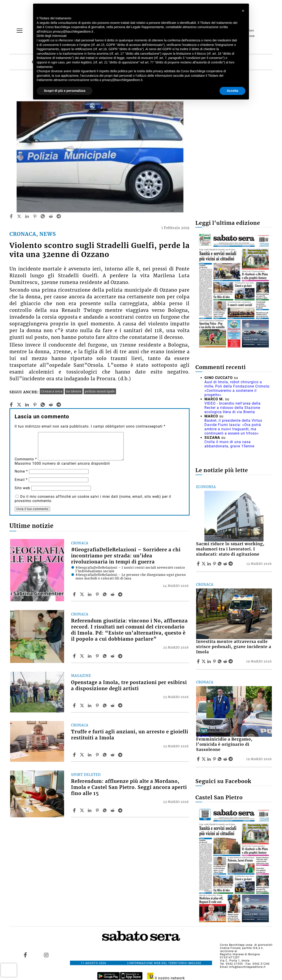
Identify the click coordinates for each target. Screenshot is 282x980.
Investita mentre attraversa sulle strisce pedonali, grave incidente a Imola (234, 647)
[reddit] (51, 216)
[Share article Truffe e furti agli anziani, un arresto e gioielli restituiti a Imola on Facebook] (75, 755)
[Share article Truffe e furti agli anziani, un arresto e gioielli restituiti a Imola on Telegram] (121, 755)
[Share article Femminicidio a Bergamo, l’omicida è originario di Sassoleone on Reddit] (226, 759)
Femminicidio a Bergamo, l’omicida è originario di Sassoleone (224, 744)
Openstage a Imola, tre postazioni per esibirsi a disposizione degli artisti (129, 686)
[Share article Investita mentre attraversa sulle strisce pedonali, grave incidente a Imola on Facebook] (199, 661)
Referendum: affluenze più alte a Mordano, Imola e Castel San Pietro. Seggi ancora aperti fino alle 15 (129, 787)
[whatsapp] (43, 216)
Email (21, 480)
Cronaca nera (52, 391)
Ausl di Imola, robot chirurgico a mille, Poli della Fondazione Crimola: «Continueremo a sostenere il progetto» (237, 388)
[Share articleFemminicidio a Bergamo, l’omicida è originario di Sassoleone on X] (204, 759)
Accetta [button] (232, 91)
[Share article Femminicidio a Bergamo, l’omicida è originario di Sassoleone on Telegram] (231, 759)
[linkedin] (27, 216)
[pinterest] (35, 216)
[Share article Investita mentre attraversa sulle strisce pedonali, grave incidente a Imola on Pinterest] (215, 661)
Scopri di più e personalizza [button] (65, 91)
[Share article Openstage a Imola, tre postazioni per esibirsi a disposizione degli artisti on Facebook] (75, 705)
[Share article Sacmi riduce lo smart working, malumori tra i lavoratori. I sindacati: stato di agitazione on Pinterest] (215, 564)
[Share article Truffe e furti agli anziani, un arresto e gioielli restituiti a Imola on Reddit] (113, 755)
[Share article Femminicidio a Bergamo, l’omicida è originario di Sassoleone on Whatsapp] (220, 759)
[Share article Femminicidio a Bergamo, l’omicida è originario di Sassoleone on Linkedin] (210, 759)
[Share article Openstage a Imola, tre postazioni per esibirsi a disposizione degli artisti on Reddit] (113, 705)
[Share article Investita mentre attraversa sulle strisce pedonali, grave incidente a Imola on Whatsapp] (220, 661)
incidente (74, 391)
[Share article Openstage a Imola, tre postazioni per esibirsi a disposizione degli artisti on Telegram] (121, 705)
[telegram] (59, 216)
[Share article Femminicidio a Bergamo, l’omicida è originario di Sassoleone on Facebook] (199, 759)
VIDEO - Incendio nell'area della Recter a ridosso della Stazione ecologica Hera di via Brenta (233, 408)
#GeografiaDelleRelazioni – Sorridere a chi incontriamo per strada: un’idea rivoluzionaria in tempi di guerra (126, 556)
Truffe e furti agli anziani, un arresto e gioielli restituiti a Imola (130, 735)
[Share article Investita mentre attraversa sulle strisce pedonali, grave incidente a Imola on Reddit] (226, 661)
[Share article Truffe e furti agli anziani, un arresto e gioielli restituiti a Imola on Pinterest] (98, 755)
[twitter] (19, 216)
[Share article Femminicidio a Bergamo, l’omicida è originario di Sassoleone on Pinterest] (215, 759)
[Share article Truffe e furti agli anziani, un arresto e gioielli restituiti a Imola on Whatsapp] (105, 755)
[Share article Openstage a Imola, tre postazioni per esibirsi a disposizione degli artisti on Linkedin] (90, 705)
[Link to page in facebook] (25, 955)
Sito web (22, 488)
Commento (26, 459)
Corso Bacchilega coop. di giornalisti (246, 945)
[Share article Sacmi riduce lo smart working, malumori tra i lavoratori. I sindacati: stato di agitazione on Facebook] (199, 564)
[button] (243, 11)
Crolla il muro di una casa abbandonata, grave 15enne (229, 444)
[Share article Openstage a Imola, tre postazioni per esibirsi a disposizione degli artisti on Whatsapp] (105, 705)
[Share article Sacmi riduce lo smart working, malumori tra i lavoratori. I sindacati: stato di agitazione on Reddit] (226, 564)
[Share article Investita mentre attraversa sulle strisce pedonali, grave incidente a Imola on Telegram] (231, 661)
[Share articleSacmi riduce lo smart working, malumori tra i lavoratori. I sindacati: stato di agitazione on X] (204, 564)
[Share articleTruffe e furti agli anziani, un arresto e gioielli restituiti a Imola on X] (83, 755)
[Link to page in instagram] (46, 955)
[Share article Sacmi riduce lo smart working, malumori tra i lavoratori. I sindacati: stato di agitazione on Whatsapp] (220, 564)
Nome (21, 471)
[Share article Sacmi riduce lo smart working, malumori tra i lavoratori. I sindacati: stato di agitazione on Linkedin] (210, 564)
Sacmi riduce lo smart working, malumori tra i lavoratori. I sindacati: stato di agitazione (230, 549)
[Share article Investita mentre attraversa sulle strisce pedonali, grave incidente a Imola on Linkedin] (210, 661)
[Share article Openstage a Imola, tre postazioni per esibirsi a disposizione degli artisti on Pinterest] (98, 705)
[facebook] (11, 216)
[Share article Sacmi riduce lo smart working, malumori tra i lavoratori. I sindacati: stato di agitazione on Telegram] (231, 564)
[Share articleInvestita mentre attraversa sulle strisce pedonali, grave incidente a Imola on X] (204, 661)
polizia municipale (100, 391)
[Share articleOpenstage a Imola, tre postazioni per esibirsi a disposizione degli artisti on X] (83, 705)
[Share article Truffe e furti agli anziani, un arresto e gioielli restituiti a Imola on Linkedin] (90, 755)
